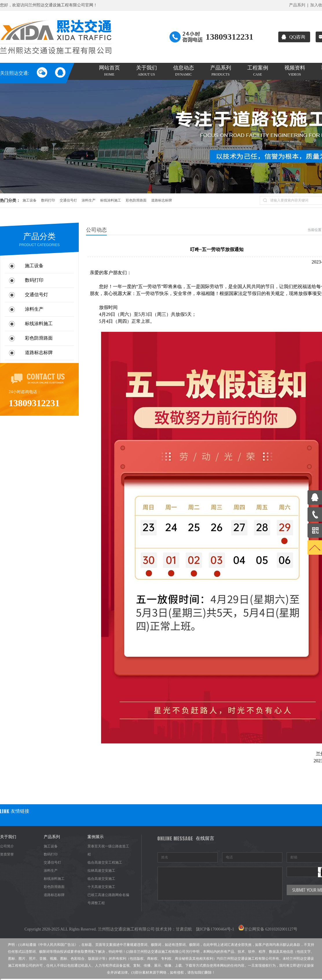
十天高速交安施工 (101, 887)
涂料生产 (89, 200)
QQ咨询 (293, 37)
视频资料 (295, 71)
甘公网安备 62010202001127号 (268, 929)
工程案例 (258, 71)
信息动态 (183, 71)
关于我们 (146, 71)
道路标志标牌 (162, 200)
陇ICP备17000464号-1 (215, 929)
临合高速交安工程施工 (105, 862)
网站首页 (109, 71)
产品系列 (297, 5)
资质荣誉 (7, 854)
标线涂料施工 (111, 200)
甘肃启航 (184, 929)
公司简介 (7, 846)
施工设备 (30, 200)
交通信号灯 (68, 200)
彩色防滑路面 (136, 200)
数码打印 (48, 200)
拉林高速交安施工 (101, 871)
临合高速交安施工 (101, 879)
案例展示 (96, 837)
